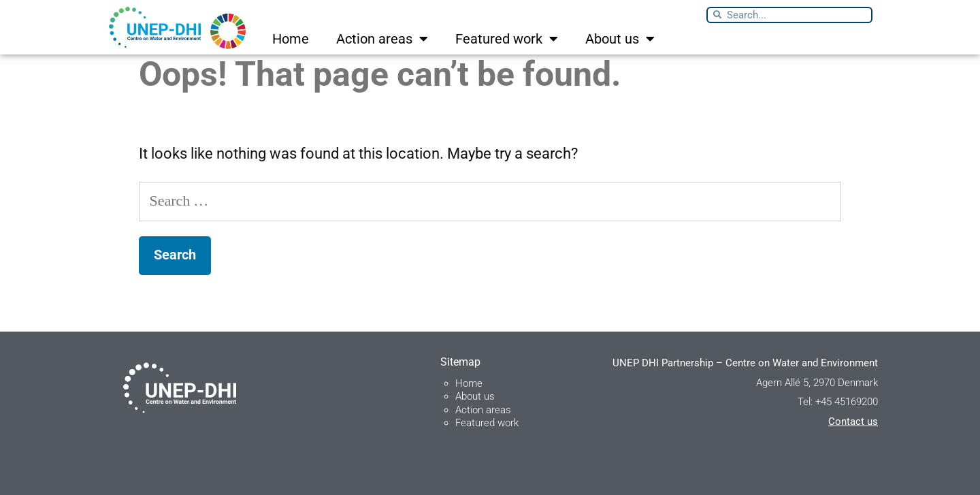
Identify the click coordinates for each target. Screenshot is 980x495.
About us (620, 39)
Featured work (507, 39)
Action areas (382, 39)
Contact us (853, 421)
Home (291, 39)
